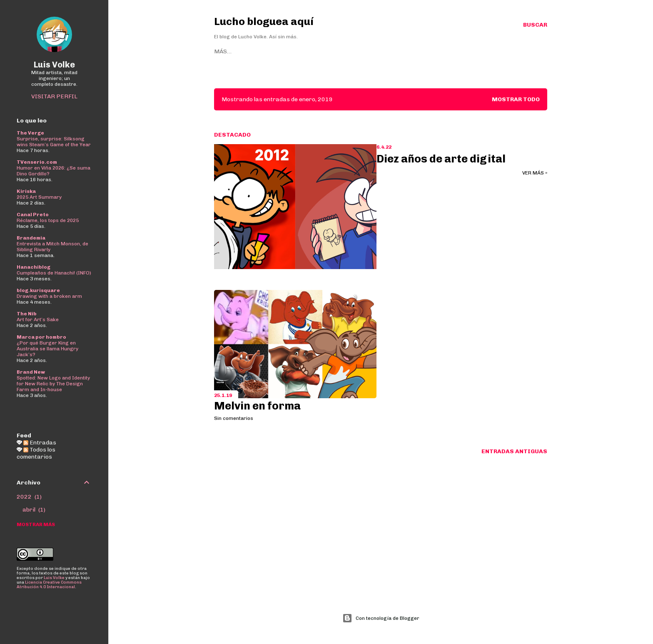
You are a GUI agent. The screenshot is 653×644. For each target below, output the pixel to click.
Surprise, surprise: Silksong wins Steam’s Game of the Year (54, 142)
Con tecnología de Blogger (381, 618)
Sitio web (251, 51)
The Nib (27, 314)
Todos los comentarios (36, 453)
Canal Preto (33, 215)
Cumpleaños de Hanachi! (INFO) (54, 273)
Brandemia (31, 238)
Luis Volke (54, 65)
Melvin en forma (257, 406)
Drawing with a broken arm (49, 296)
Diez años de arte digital (441, 159)
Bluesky (283, 51)
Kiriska (26, 191)
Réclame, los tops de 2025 (48, 220)
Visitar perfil (54, 96)
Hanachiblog (34, 267)
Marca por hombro (41, 337)
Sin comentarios (234, 418)
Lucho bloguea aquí (264, 21)
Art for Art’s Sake (38, 320)
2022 (29, 497)
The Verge (30, 133)
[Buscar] (535, 25)
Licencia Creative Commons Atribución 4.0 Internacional (49, 585)
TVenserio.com (37, 162)
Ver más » (535, 173)
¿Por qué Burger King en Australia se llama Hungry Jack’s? (47, 349)
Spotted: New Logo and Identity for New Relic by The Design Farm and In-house (53, 384)
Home (223, 51)
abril (34, 510)
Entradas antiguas (514, 451)
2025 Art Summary (39, 197)
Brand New (31, 372)
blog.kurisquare (38, 290)
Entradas (40, 443)
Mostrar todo (516, 99)
